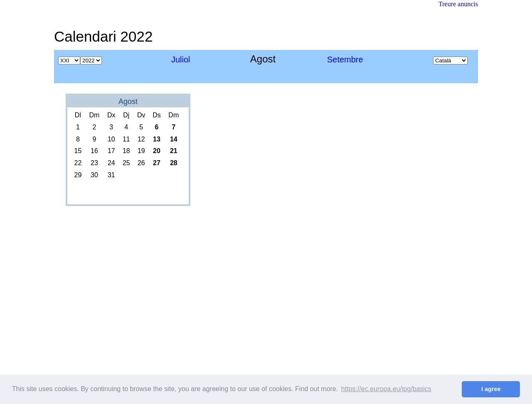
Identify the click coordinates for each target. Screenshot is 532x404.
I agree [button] (491, 389)
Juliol (181, 59)
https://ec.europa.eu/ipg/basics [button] (386, 389)
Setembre (345, 59)
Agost (128, 102)
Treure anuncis (458, 4)
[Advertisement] (327, 31)
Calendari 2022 (103, 36)
